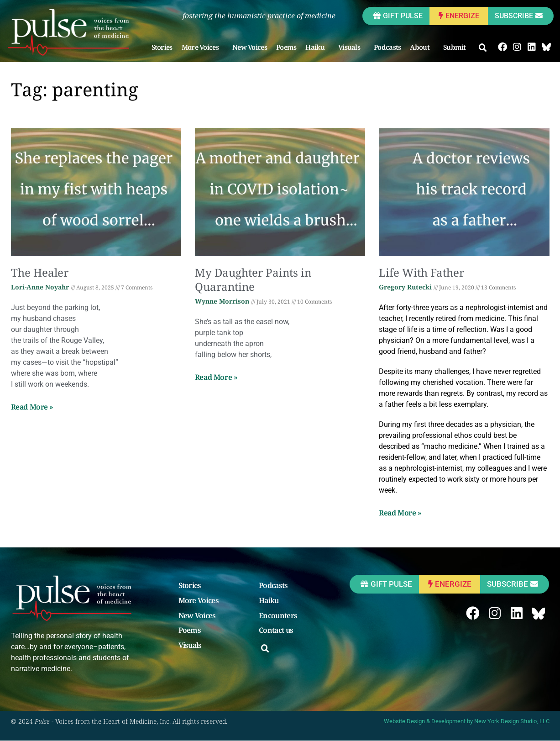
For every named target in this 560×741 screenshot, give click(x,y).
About (422, 47)
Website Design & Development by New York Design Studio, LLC (467, 722)
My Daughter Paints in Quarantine (253, 279)
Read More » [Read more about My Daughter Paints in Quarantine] (216, 377)
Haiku (318, 47)
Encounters (278, 616)
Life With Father (421, 272)
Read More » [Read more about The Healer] (32, 407)
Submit (457, 47)
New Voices (250, 47)
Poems (287, 47)
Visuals (352, 47)
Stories (162, 47)
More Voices (202, 47)
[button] (483, 48)
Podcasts (388, 47)
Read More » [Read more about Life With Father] (400, 513)
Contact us (276, 631)
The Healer (40, 272)
